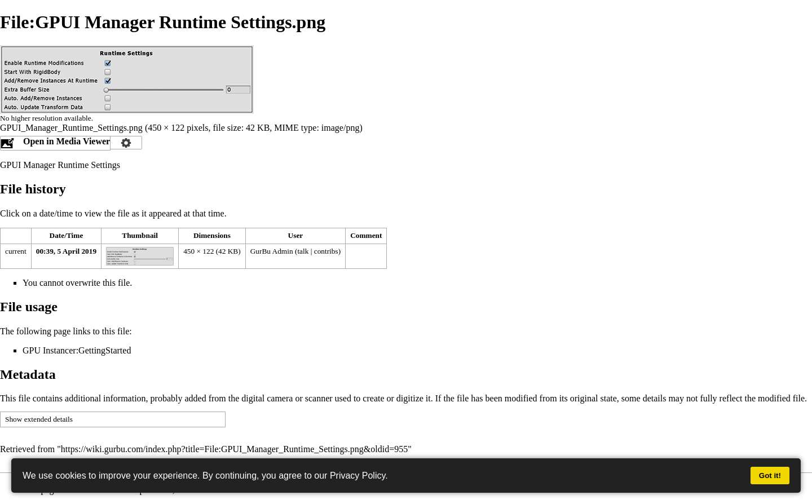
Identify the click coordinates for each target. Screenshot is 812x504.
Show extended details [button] (39, 419)
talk (303, 251)
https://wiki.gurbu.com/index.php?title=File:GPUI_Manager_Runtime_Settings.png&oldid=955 (234, 449)
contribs (326, 251)
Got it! (770, 476)
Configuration (126, 143)
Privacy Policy (358, 476)
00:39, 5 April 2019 (66, 251)
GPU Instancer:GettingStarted (77, 350)
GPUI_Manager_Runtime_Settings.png (71, 128)
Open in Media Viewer (67, 141)
